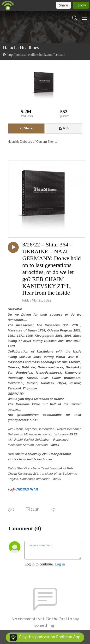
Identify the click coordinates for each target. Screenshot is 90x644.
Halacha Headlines (21, 47)
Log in (60, 564)
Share (26, 128)
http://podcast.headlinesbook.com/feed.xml (34, 55)
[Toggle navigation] (84, 18)
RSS (64, 128)
